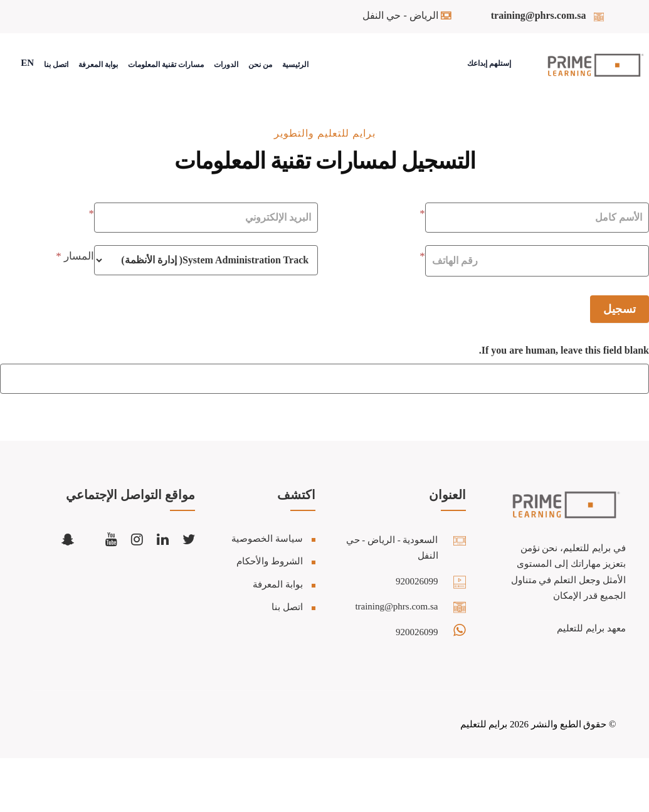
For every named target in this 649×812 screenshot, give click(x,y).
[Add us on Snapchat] (68, 539)
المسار (75, 256)
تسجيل (620, 309)
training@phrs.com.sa (539, 15)
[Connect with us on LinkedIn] (163, 539)
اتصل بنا (56, 65)
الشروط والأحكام (270, 561)
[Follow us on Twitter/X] (189, 539)
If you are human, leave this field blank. (564, 350)
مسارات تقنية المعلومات (166, 65)
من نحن (260, 65)
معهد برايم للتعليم (591, 628)
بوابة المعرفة (98, 65)
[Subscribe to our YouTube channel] (111, 539)
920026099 (417, 581)
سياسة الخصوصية (267, 539)
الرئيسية (295, 65)
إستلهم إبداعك (489, 63)
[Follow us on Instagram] (137, 539)
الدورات (226, 65)
